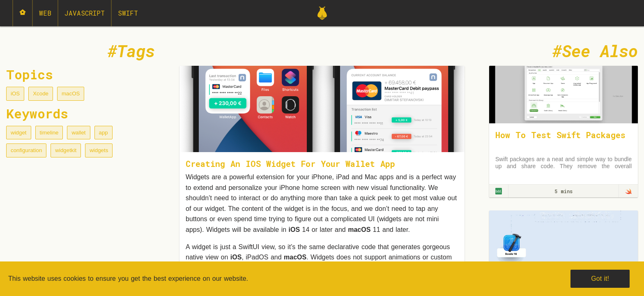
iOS (15, 94)
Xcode (41, 94)
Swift (128, 13)
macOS (71, 94)
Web (45, 13)
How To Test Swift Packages (560, 135)
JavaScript (85, 13)
